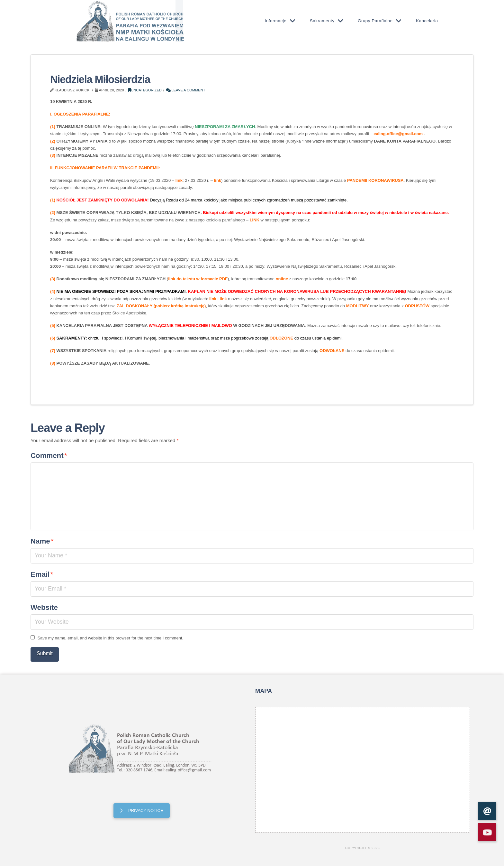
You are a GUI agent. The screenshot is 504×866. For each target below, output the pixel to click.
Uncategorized (145, 90)
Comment (49, 456)
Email (42, 574)
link (179, 180)
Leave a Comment (186, 90)
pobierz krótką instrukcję (180, 306)
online (282, 279)
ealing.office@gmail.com (398, 134)
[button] (487, 832)
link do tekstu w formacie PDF (198, 279)
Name (42, 541)
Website (44, 607)
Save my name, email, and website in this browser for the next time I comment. (110, 638)
